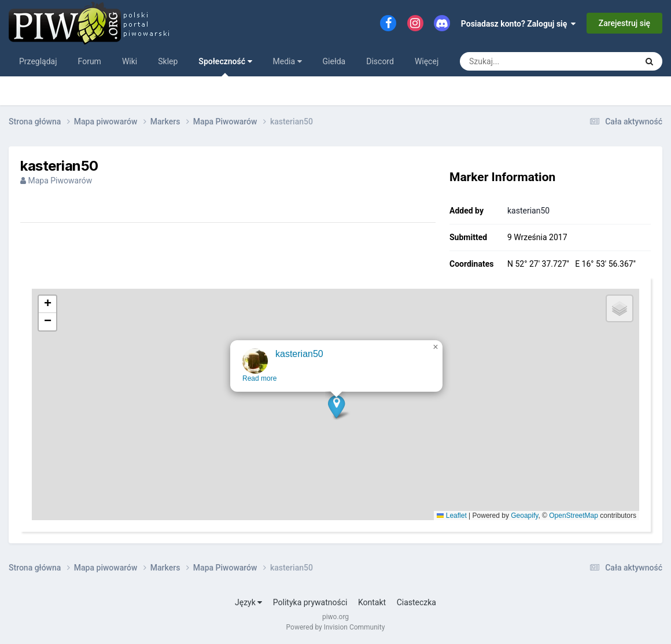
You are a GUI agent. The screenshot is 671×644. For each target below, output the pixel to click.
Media (287, 61)
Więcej (427, 61)
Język (248, 602)
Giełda (334, 61)
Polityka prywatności (310, 602)
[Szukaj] (522, 61)
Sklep (168, 61)
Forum (90, 61)
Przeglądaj (38, 61)
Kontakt (372, 602)
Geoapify (524, 516)
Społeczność (225, 67)
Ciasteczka (416, 602)
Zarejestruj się (624, 23)
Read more (260, 387)
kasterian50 (528, 211)
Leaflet (451, 516)
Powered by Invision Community (336, 627)
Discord (380, 61)
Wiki (130, 61)
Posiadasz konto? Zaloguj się (519, 24)
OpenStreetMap (574, 516)
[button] (337, 415)
